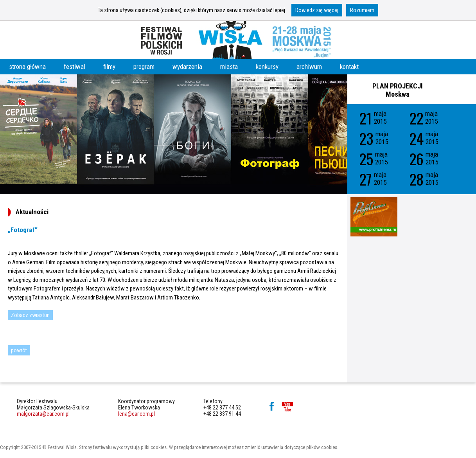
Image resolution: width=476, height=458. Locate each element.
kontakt (349, 67)
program (144, 67)
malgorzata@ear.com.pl (43, 414)
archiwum (309, 67)
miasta (229, 67)
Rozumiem (362, 10)
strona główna (27, 67)
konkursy (267, 67)
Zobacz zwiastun (30, 315)
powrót (19, 350)
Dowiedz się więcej (317, 10)
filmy (109, 67)
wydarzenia (187, 67)
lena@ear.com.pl (137, 414)
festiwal (75, 67)
